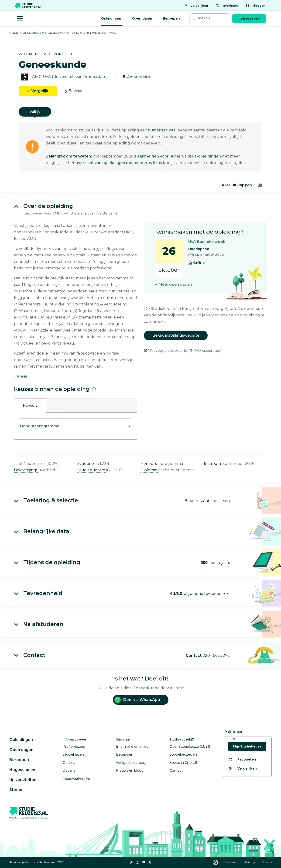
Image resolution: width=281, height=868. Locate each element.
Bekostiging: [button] (26, 470)
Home (14, 33)
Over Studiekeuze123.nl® (190, 747)
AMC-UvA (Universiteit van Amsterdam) (70, 77)
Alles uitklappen (242, 185)
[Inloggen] (255, 6)
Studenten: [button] (89, 464)
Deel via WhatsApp (137, 700)
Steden (16, 790)
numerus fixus (162, 130)
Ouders (69, 763)
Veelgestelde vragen (133, 763)
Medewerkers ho (76, 779)
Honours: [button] (149, 464)
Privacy (250, 862)
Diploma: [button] (149, 470)
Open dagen (143, 18)
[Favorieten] (227, 6)
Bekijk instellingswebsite (176, 335)
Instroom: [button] (213, 464)
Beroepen (171, 18)
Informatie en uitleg (132, 747)
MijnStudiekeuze (247, 746)
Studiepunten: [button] (92, 470)
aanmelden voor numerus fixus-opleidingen (179, 156)
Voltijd (35, 112)
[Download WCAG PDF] (215, 862)
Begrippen (125, 754)
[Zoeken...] (210, 18)
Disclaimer (232, 862)
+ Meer (21, 376)
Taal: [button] (19, 464)
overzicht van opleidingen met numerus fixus (119, 163)
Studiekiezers (74, 754)
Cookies (267, 862)
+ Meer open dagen (174, 284)
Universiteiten (23, 780)
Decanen (70, 771)
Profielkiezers (74, 747)
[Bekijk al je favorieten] (242, 759)
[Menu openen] (20, 18)
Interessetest (249, 18)
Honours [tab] (30, 406)
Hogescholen (22, 770)
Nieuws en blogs (130, 771)
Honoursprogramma (40, 426)
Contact (176, 771)
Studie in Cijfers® (183, 763)
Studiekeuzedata (183, 754)
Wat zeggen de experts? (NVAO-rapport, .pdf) (183, 351)
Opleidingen (112, 18)
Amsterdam (139, 77)
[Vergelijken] (196, 6)
